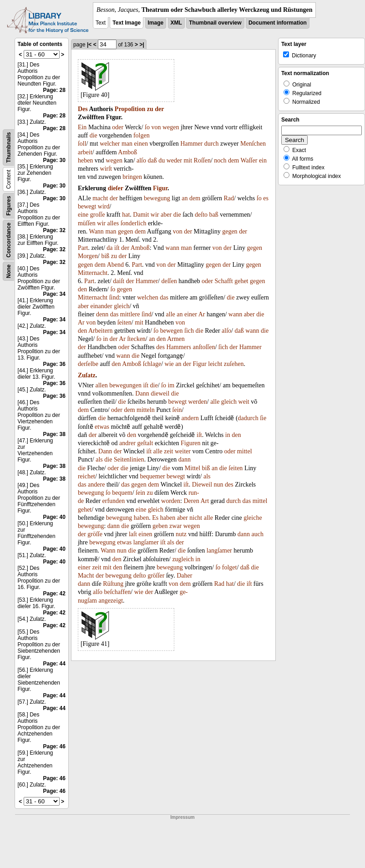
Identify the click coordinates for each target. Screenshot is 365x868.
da (109, 248)
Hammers (178, 347)
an (185, 198)
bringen (132, 177)
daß (152, 160)
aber (166, 215)
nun (219, 485)
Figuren (191, 443)
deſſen (169, 281)
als (99, 459)
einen (141, 144)
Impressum (182, 817)
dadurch (248, 418)
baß (214, 215)
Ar (202, 314)
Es (155, 518)
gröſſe (95, 534)
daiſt (119, 281)
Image (156, 23)
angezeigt (111, 601)
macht (100, 198)
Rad (229, 198)
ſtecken (136, 339)
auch (258, 534)
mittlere (130, 314)
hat (126, 215)
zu (150, 109)
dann (185, 459)
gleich (122, 306)
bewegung (157, 198)
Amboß (127, 152)
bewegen (172, 331)
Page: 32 (54, 230)
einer (191, 314)
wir (155, 215)
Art (205, 501)
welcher (110, 144)
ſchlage (152, 364)
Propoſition (130, 109)
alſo (141, 160)
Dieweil (202, 485)
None (9, 271)
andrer (127, 443)
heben (85, 160)
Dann (142, 393)
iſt (117, 248)
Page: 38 (54, 434)
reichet (86, 476)
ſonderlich (134, 223)
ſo (147, 127)
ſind (114, 297)
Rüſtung (113, 584)
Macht (86, 576)
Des (83, 109)
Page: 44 (54, 664)
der (159, 109)
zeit (168, 451)
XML (176, 23)
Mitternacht (93, 273)
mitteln (146, 410)
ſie (263, 418)
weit (244, 402)
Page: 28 (54, 90)
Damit (141, 215)
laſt (133, 534)
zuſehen (234, 364)
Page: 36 (54, 364)
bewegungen (125, 385)
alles (113, 223)
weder (174, 160)
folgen (142, 135)
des (160, 347)
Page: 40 (54, 517)
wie (169, 364)
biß (105, 256)
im (171, 385)
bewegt (87, 206)
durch (212, 144)
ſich (189, 331)
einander (101, 306)
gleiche (253, 518)
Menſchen (253, 144)
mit (188, 160)
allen (101, 385)
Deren (191, 501)
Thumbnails (9, 147)
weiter (183, 451)
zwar (175, 526)
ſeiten (124, 322)
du (162, 160)
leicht (215, 364)
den (82, 289)
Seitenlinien (129, 459)
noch (220, 160)
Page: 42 (54, 594)
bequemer (152, 476)
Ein (82, 127)
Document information (278, 23)
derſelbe (88, 364)
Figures (9, 206)
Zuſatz (87, 375)
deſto (201, 215)
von (156, 127)
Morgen (88, 256)
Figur (160, 188)
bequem (122, 493)
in (105, 339)
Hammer (191, 144)
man (127, 144)
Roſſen (202, 160)
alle (171, 314)
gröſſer (156, 576)
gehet (241, 281)
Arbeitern (101, 331)
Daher (184, 576)
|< (89, 45)
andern (190, 418)
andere (96, 485)
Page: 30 (54, 160)
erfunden (114, 501)
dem (233, 160)
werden (198, 402)
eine (83, 215)
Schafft (224, 281)
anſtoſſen (204, 347)
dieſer (116, 188)
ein (263, 160)
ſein (177, 410)
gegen (125, 231)
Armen (176, 339)
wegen (171, 127)
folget (230, 567)
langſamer (146, 542)
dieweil (160, 393)
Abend (115, 265)
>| (142, 45)
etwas (102, 427)
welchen (148, 297)
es (266, 198)
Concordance (9, 240)
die (94, 135)
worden (171, 501)
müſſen (87, 223)
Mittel (193, 468)
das (164, 297)
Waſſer (249, 160)
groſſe (98, 215)
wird (104, 206)
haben (141, 518)
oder (118, 127)
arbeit (85, 152)
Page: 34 (54, 294)
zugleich (183, 559)
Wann (96, 231)
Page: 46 (54, 746)
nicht (196, 518)
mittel (245, 451)
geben (160, 526)
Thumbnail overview (215, 23)
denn (102, 314)
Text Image (127, 23)
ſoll (82, 144)
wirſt (106, 169)
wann (172, 248)
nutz (181, 534)
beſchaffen (117, 592)
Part (83, 248)
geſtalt (145, 443)
